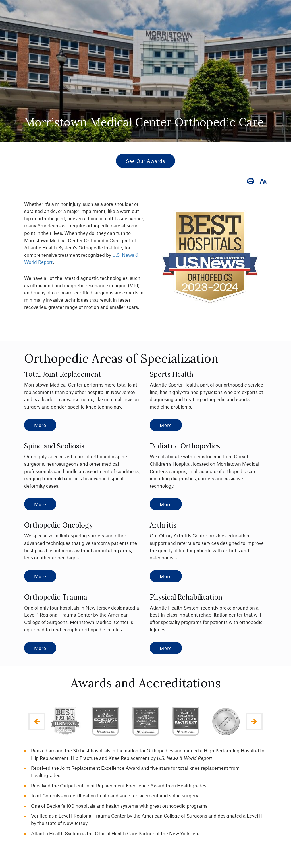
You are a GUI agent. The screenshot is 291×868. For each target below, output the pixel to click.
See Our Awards (145, 161)
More (40, 425)
